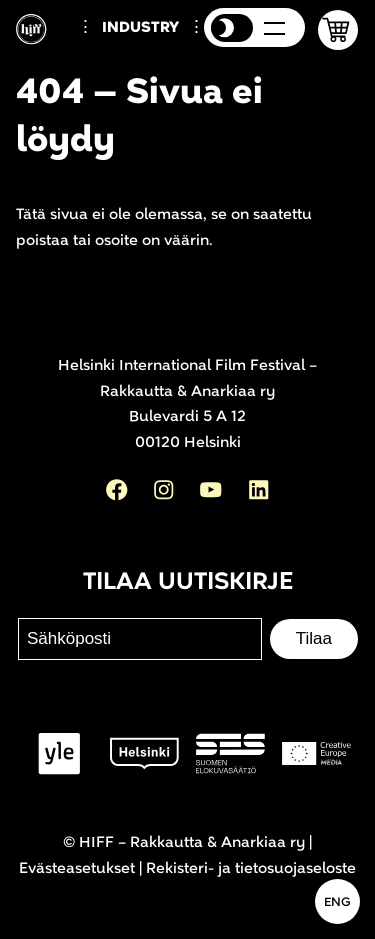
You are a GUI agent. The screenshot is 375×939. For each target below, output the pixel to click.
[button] (338, 30)
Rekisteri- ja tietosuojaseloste (251, 868)
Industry (140, 27)
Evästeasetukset (77, 868)
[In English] (337, 901)
